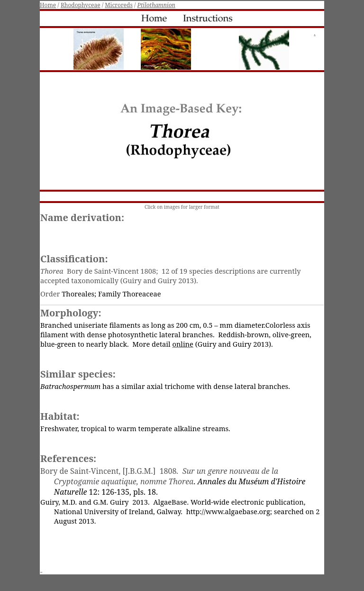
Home (48, 5)
